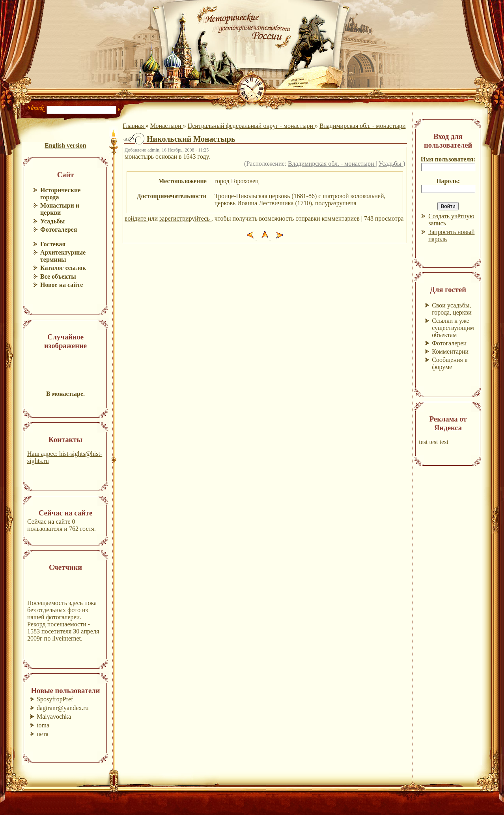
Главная (134, 126)
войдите (136, 218)
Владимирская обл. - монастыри (363, 126)
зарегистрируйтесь (185, 218)
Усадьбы (391, 164)
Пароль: (448, 181)
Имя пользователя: (448, 159)
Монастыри (167, 126)
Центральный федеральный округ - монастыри (251, 126)
